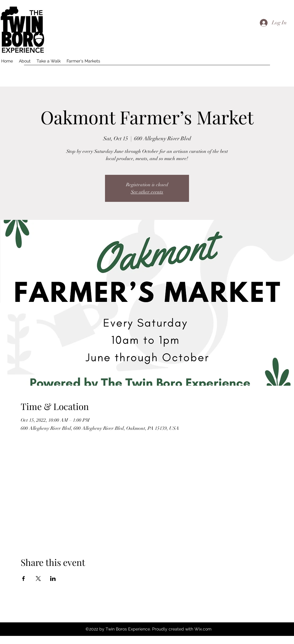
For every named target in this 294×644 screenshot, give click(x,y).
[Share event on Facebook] (24, 579)
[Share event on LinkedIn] (53, 579)
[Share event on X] (38, 579)
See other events (147, 192)
